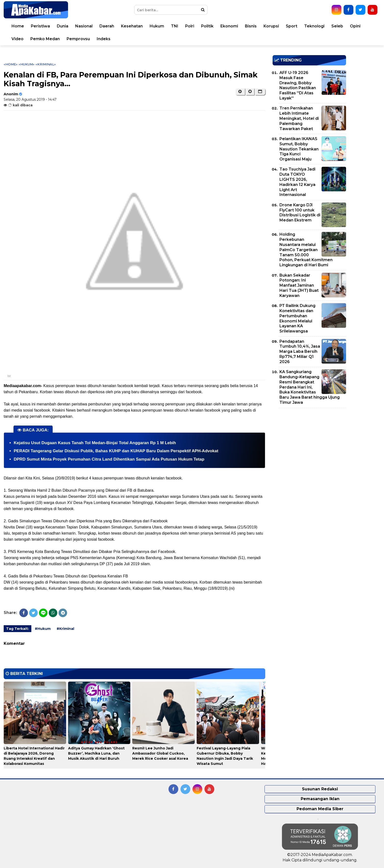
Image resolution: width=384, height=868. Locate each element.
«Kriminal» (46, 64)
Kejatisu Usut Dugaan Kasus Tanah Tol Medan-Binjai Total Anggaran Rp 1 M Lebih (95, 443)
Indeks (104, 39)
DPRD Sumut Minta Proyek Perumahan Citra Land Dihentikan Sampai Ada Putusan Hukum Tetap (109, 459)
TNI (175, 26)
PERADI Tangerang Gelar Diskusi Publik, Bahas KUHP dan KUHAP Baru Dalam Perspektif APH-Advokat (116, 451)
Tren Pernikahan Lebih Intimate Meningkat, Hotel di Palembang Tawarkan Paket (299, 118)
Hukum (157, 26)
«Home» (11, 64)
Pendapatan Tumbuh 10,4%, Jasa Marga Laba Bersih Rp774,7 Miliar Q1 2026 (300, 352)
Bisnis (251, 26)
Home (18, 26)
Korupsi (271, 26)
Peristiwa (40, 26)
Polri (190, 26)
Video (18, 39)
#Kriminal (65, 629)
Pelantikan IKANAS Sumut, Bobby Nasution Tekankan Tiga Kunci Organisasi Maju (299, 149)
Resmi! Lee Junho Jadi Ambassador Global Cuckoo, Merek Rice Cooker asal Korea (160, 753)
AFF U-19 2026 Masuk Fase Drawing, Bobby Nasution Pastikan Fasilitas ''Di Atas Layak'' (298, 85)
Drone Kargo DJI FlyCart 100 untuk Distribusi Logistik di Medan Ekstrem (300, 213)
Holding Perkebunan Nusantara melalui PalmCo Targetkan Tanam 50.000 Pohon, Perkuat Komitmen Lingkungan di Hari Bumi (306, 250)
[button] (260, 92)
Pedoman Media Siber (320, 809)
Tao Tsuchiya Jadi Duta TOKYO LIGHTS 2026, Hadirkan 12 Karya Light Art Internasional (297, 182)
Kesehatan (132, 26)
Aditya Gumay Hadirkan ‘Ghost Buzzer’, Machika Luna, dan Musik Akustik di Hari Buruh (96, 753)
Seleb (337, 26)
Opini (355, 26)
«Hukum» (27, 64)
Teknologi (314, 26)
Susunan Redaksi (320, 789)
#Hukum (43, 629)
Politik (207, 26)
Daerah (107, 26)
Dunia (63, 26)
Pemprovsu (78, 39)
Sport (292, 26)
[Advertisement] (309, 446)
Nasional (84, 26)
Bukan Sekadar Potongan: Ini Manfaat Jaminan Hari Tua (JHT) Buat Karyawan (299, 285)
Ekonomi (229, 26)
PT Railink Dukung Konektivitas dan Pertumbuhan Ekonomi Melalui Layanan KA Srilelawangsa (297, 318)
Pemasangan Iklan (320, 799)
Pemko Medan (45, 39)
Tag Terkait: (18, 629)
